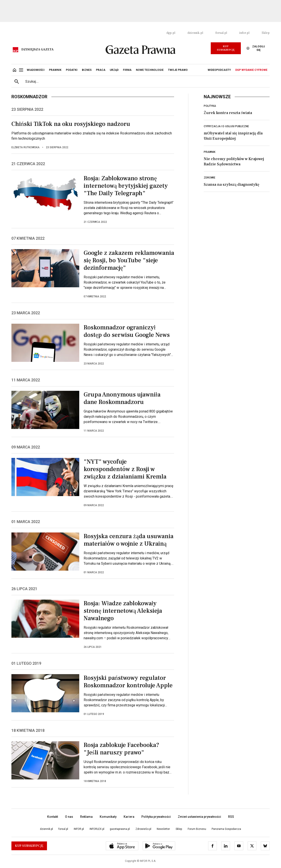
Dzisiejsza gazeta (37, 50)
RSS (231, 817)
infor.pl (244, 33)
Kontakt (53, 817)
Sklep (266, 33)
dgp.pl (171, 33)
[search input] (146, 82)
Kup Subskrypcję (226, 48)
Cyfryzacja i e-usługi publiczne (226, 126)
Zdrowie (210, 178)
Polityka (210, 106)
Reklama (86, 817)
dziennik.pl (195, 33)
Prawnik (210, 152)
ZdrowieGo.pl (143, 829)
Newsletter (163, 829)
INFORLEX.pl (97, 829)
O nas (69, 817)
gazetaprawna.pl (120, 829)
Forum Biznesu (197, 829)
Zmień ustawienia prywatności (199, 817)
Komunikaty (108, 817)
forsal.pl (221, 33)
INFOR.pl (79, 829)
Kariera (129, 817)
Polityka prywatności (156, 817)
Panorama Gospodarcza (226, 829)
